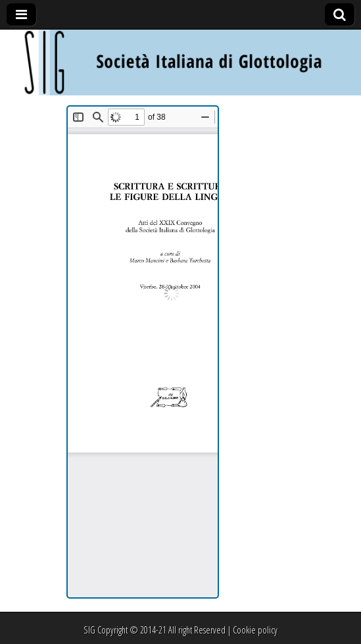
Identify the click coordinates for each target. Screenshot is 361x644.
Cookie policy (255, 630)
